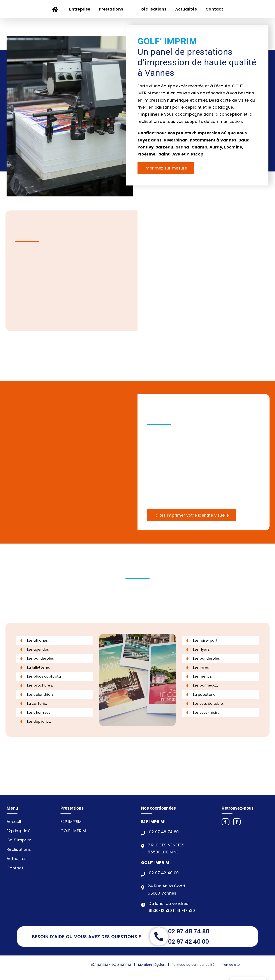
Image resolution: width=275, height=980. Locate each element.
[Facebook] (225, 822)
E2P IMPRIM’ (71, 822)
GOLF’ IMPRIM (73, 831)
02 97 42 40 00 (164, 873)
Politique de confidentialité (193, 965)
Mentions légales (151, 965)
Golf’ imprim (19, 840)
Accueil (14, 822)
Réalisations (19, 849)
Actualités (17, 859)
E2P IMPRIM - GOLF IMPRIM (111, 965)
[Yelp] (237, 822)
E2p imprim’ (18, 831)
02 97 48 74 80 (164, 832)
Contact (15, 868)
